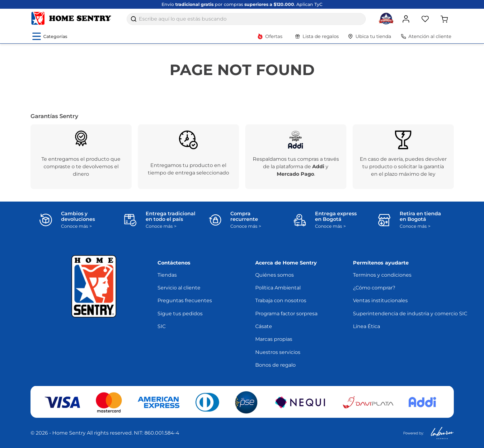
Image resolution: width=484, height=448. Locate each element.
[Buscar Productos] (134, 19)
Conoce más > (76, 226)
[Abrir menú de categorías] (50, 36)
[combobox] (246, 19)
